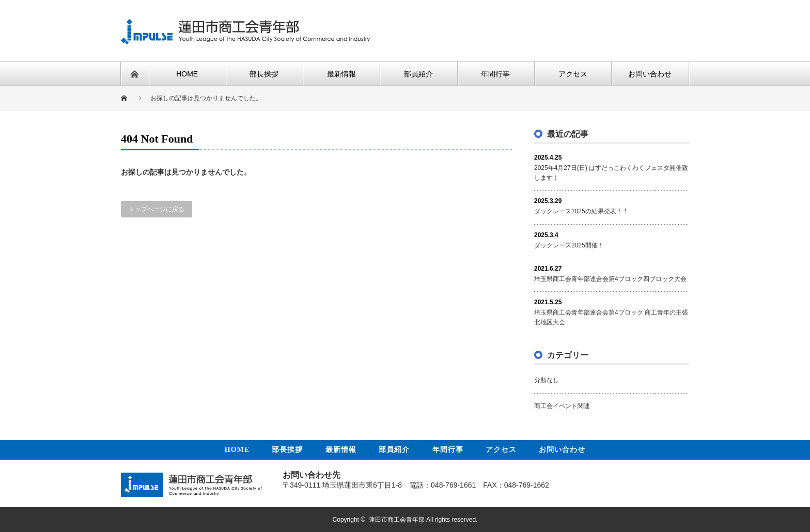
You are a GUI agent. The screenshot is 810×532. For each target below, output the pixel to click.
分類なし (547, 380)
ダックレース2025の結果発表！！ (581, 211)
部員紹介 (394, 450)
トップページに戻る (157, 209)
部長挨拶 (287, 450)
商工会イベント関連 (562, 406)
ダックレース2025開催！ (569, 245)
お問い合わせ (562, 450)
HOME (237, 450)
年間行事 (448, 450)
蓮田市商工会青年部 (397, 520)
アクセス (501, 450)
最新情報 (341, 450)
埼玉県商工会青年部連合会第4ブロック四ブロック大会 (610, 279)
